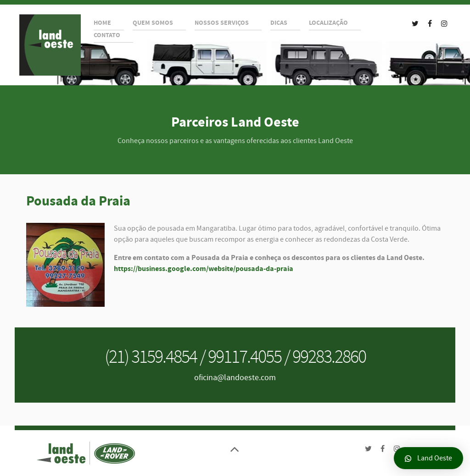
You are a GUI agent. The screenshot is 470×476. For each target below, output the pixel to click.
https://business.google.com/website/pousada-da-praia (204, 269)
